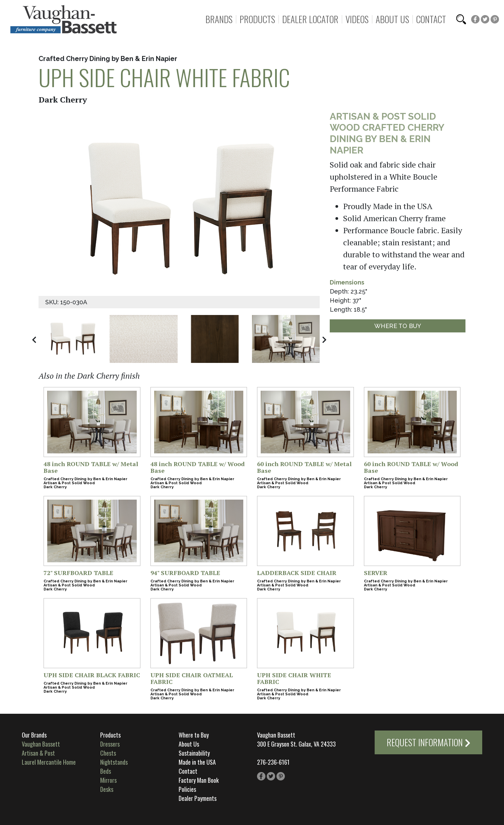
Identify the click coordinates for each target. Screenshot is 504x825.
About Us (392, 19)
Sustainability (194, 753)
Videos (357, 19)
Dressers (110, 744)
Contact (431, 19)
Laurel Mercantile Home (49, 762)
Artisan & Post (38, 753)
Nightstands (114, 762)
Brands (219, 19)
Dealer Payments (198, 798)
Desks (107, 789)
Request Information (429, 742)
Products (257, 19)
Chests (108, 753)
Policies (187, 789)
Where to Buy (398, 326)
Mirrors (108, 780)
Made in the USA (197, 762)
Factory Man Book (199, 780)
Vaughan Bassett (41, 744)
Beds (106, 771)
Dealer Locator (310, 19)
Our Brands (34, 735)
